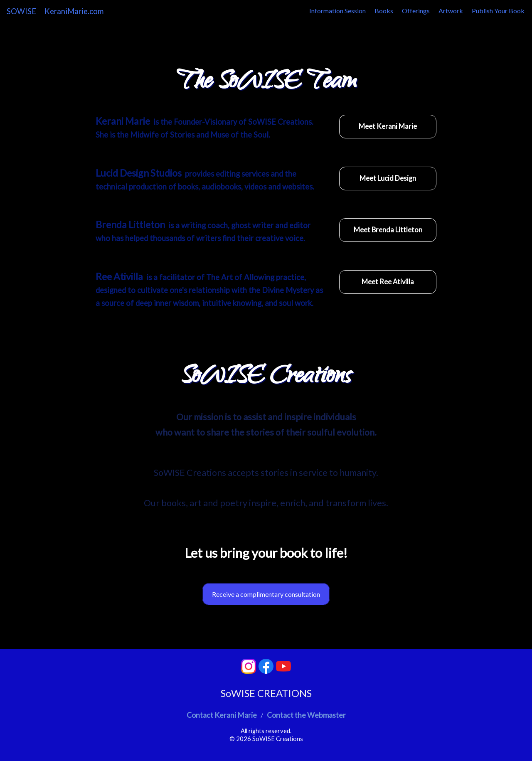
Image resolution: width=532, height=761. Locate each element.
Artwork (451, 11)
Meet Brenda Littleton (388, 230)
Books (384, 11)
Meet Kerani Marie (388, 126)
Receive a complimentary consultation (266, 594)
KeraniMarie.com (74, 11)
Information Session (337, 11)
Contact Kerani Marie (222, 715)
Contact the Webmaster (306, 715)
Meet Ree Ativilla (388, 282)
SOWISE (21, 11)
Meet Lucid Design (388, 178)
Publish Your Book (498, 11)
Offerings (416, 11)
